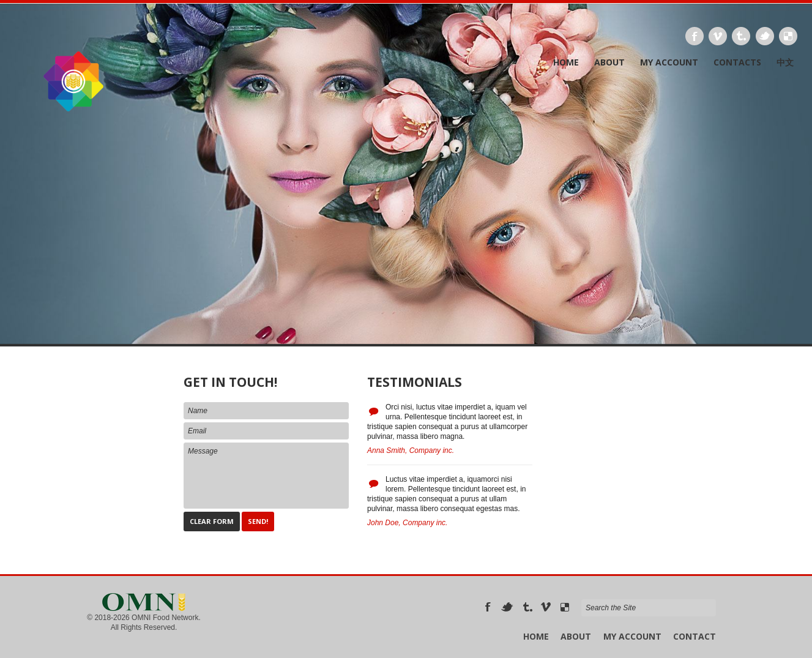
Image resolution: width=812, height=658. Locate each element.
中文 (785, 62)
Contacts (737, 62)
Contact (695, 636)
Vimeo (718, 36)
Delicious (788, 36)
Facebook (695, 36)
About (609, 62)
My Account (669, 62)
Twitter (765, 36)
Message (266, 476)
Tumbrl (741, 36)
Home (566, 62)
